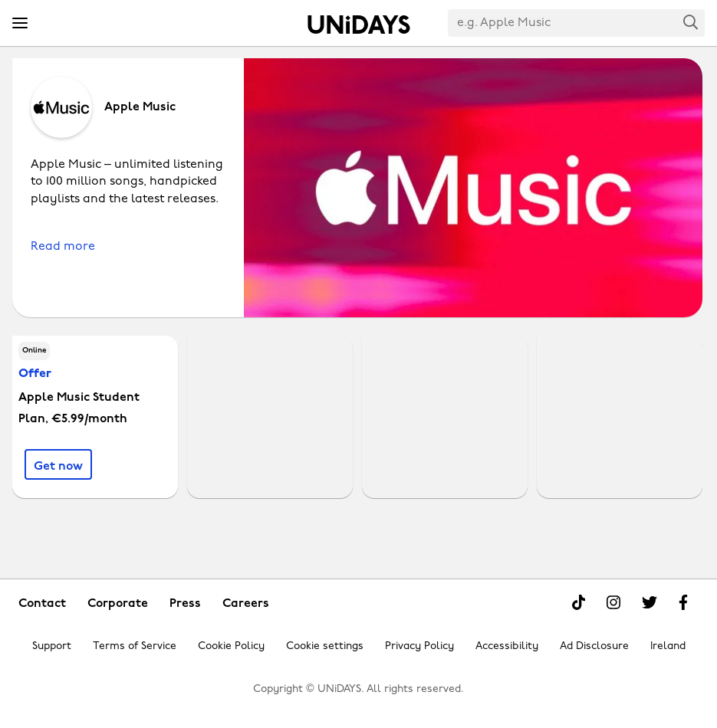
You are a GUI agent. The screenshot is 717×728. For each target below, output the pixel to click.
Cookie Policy (231, 646)
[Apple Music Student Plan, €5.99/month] (58, 464)
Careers (246, 604)
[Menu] (20, 24)
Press (185, 604)
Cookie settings (325, 646)
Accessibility (507, 646)
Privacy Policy (419, 646)
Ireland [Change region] (668, 646)
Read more (63, 247)
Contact (42, 604)
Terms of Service (135, 646)
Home (359, 25)
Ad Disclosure (594, 646)
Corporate (118, 604)
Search (691, 22)
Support (52, 646)
